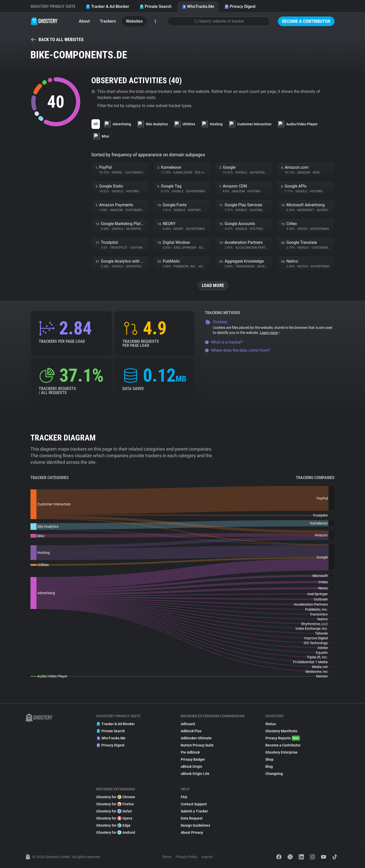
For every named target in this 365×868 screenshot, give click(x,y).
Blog (269, 767)
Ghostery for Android (116, 832)
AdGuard (188, 724)
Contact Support (194, 804)
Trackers (108, 21)
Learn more (270, 333)
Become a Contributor (306, 21)
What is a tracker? (224, 342)
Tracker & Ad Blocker (107, 6)
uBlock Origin (191, 767)
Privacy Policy (187, 857)
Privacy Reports (283, 738)
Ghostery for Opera (114, 818)
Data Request (192, 818)
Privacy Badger (193, 759)
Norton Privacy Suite (197, 745)
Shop (269, 759)
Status (271, 724)
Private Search (156, 6)
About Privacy (192, 832)
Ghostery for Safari (114, 811)
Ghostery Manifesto (281, 731)
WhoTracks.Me (198, 6)
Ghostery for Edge (113, 825)
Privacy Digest (240, 6)
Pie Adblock (190, 752)
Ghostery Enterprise (281, 752)
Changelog (274, 774)
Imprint (207, 857)
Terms (167, 857)
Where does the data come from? (237, 350)
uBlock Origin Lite (195, 774)
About (84, 21)
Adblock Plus (191, 731)
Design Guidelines (195, 825)
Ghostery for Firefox (115, 804)
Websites (134, 21)
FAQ (184, 797)
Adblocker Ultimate (196, 738)
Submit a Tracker (194, 811)
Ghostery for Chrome (116, 797)
